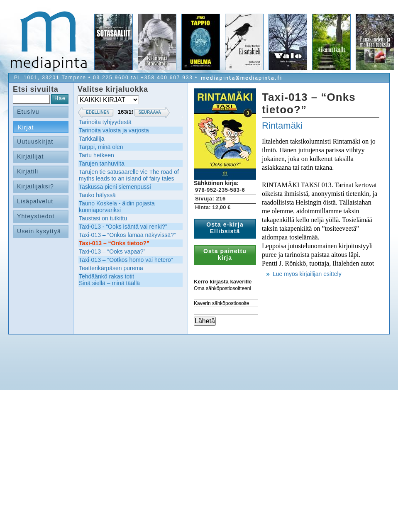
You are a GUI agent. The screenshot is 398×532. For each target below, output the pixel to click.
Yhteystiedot (36, 216)
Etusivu (28, 112)
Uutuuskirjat (35, 142)
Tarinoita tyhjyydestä (105, 122)
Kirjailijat (30, 156)
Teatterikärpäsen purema (111, 268)
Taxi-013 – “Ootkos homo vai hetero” (126, 260)
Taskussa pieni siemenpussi (115, 187)
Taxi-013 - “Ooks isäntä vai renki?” (123, 227)
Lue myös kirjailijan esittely (307, 274)
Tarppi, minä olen (101, 147)
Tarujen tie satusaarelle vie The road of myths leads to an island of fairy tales (129, 175)
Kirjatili (28, 171)
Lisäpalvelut (35, 201)
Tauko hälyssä (97, 195)
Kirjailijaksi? (35, 186)
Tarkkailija (92, 139)
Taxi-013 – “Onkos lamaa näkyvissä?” (127, 235)
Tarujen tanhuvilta (102, 164)
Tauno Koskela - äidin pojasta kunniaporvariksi (117, 207)
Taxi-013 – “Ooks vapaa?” (112, 251)
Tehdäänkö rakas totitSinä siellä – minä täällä (109, 280)
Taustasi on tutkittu (103, 218)
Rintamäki (282, 126)
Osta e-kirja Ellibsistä (225, 228)
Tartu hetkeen (96, 155)
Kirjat (26, 127)
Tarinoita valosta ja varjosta (114, 130)
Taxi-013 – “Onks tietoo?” (114, 243)
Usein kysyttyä (39, 231)
